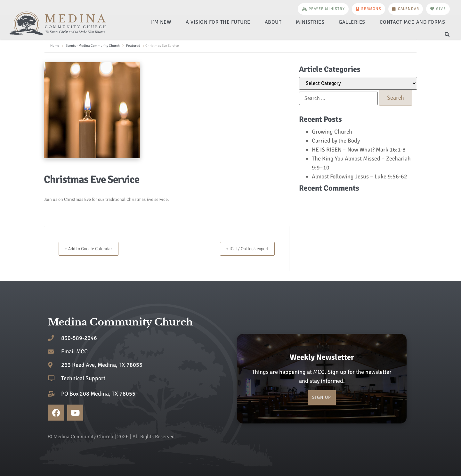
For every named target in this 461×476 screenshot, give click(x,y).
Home (55, 46)
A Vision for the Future (218, 22)
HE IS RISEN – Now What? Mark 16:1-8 (359, 150)
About (273, 22)
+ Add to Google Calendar (94, 249)
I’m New (161, 22)
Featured (133, 46)
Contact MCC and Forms (412, 22)
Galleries (352, 22)
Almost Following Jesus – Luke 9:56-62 (360, 176)
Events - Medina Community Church (93, 46)
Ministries (310, 22)
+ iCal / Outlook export (243, 249)
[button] (447, 35)
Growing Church (332, 132)
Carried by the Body (336, 141)
